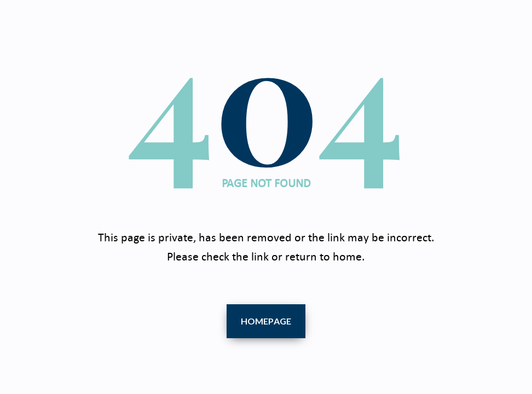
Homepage (266, 321)
